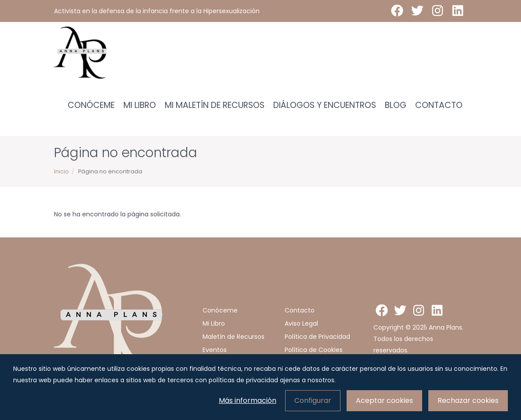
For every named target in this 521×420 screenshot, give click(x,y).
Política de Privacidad (317, 337)
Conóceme (91, 105)
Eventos (215, 350)
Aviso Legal (301, 323)
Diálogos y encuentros (325, 105)
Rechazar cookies (468, 400)
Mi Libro (140, 105)
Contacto (439, 105)
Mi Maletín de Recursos (215, 105)
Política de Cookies (314, 350)
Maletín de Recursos (233, 337)
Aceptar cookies (384, 400)
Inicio (62, 171)
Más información (248, 400)
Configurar (313, 400)
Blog (396, 105)
